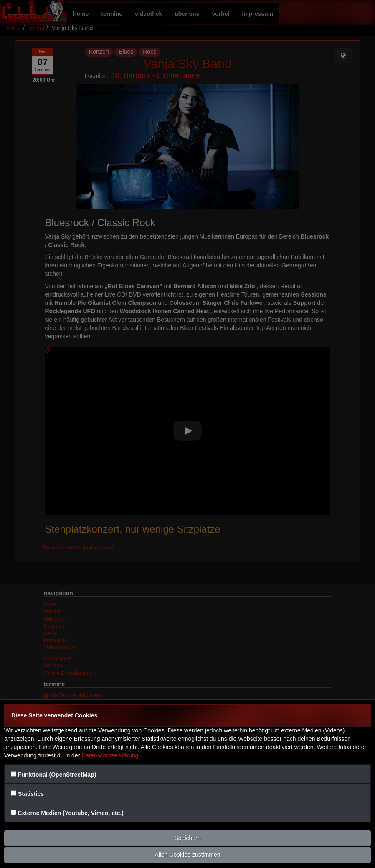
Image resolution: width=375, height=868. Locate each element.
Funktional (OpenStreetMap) (57, 775)
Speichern (187, 838)
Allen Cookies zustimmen (187, 855)
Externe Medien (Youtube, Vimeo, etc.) (71, 813)
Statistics (31, 794)
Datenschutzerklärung (110, 755)
